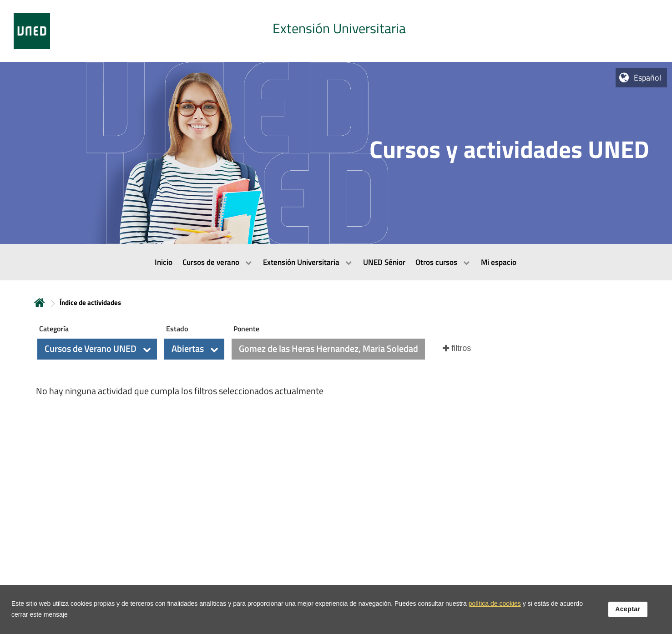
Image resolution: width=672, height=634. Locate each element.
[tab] (336, 31)
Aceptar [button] (628, 610)
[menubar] (336, 262)
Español (647, 78)
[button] (97, 349)
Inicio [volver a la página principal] (40, 302)
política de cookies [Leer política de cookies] (495, 604)
